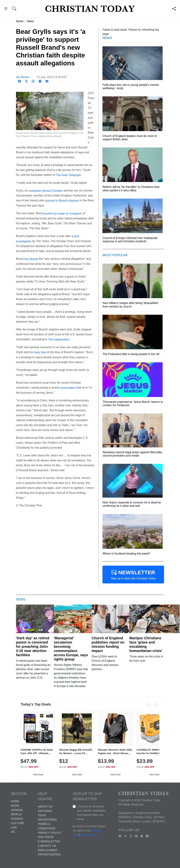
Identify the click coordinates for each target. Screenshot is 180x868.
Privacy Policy (50, 833)
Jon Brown (23, 77)
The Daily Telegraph (69, 175)
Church (17, 819)
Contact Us (47, 846)
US (13, 832)
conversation (68, 388)
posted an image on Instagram (63, 213)
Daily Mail (40, 352)
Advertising (47, 820)
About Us (45, 807)
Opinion (17, 810)
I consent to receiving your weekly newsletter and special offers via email (91, 813)
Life (14, 827)
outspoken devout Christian (46, 191)
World (16, 814)
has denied (31, 259)
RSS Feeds (46, 837)
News (31, 21)
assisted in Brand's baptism (62, 201)
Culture (17, 823)
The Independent (59, 339)
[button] (6, 9)
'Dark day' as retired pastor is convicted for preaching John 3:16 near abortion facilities (33, 647)
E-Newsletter (49, 841)
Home (20, 21)
